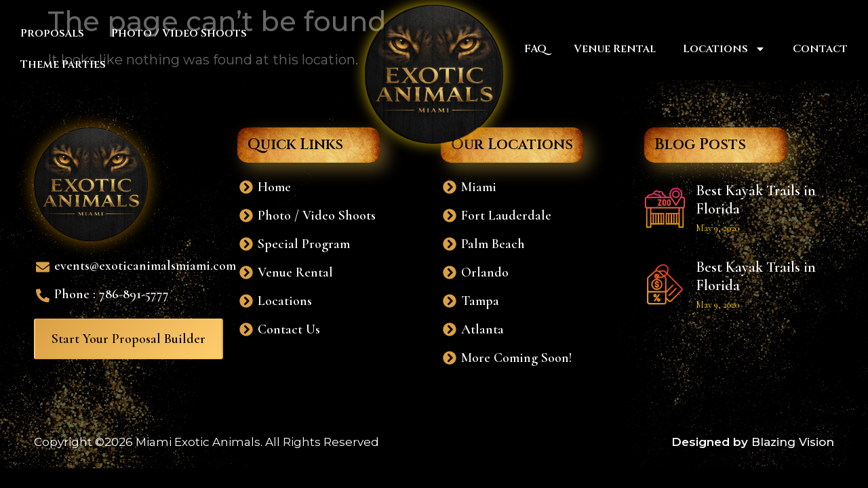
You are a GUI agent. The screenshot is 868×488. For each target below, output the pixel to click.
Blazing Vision (793, 442)
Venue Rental (615, 49)
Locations (724, 49)
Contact (820, 49)
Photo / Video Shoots (179, 33)
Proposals (52, 33)
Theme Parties (63, 64)
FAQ (535, 49)
